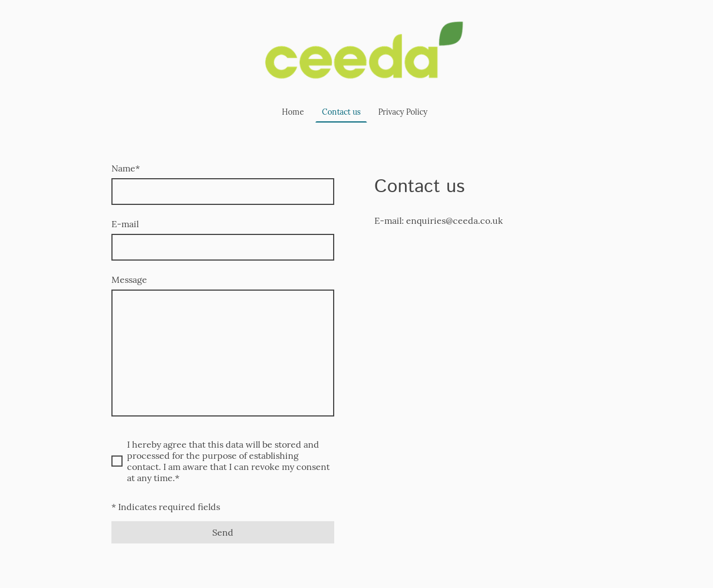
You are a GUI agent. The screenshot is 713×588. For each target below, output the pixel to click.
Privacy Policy (403, 112)
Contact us (341, 112)
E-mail (125, 224)
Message (129, 280)
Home (293, 112)
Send (223, 532)
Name (126, 168)
